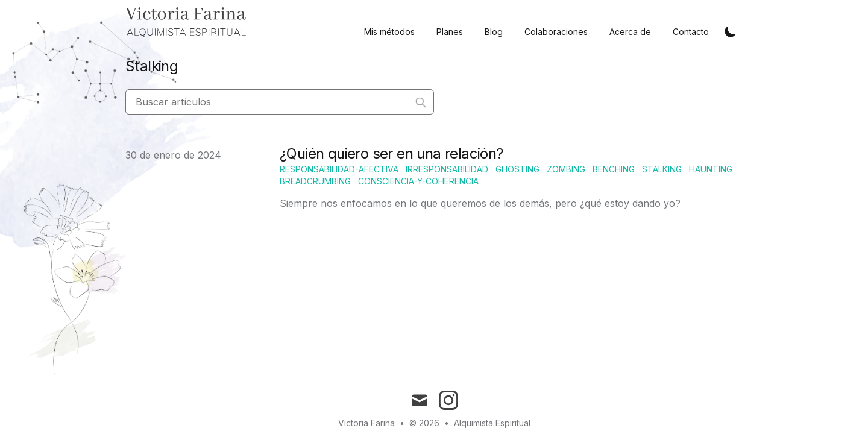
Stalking (662, 169)
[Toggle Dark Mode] (731, 31)
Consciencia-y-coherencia (418, 181)
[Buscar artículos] (280, 102)
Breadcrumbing (315, 181)
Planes (450, 32)
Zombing (566, 169)
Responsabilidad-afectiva (339, 169)
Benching (614, 169)
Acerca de (630, 32)
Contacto (691, 32)
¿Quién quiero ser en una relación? (392, 153)
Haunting (711, 169)
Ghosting (517, 169)
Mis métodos (389, 32)
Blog (494, 32)
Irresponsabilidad (447, 169)
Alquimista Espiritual (492, 423)
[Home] (186, 23)
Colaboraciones (556, 32)
